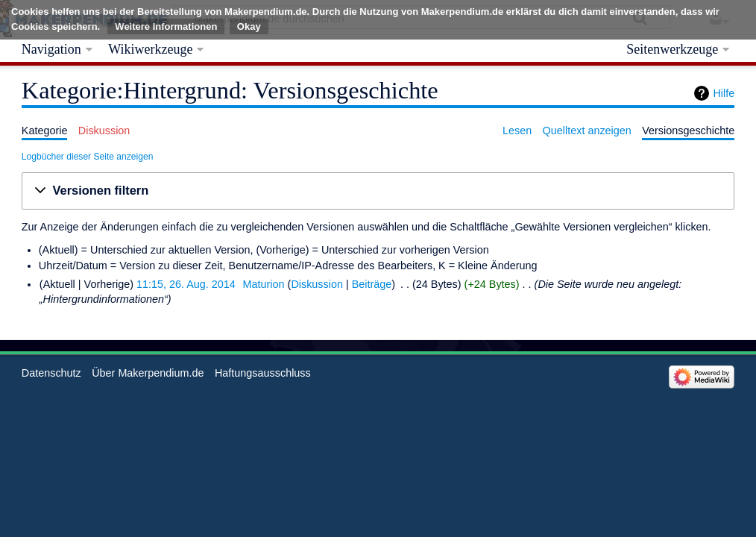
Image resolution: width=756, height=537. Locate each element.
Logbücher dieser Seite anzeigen (88, 157)
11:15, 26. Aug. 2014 (186, 284)
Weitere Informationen (166, 26)
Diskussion (317, 284)
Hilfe (724, 93)
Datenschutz (51, 373)
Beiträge (372, 284)
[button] (378, 191)
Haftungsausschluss (263, 373)
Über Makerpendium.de (148, 373)
